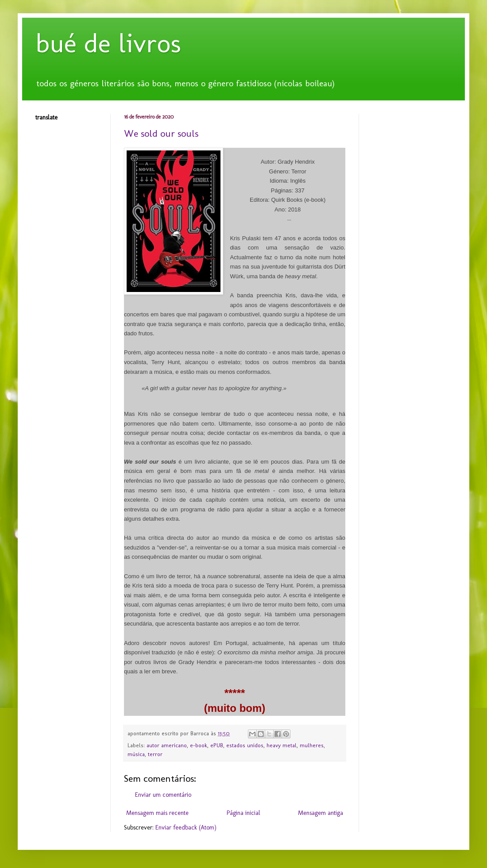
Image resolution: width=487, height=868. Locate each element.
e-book (199, 745)
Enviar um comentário (163, 795)
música (136, 754)
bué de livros (108, 43)
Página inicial (243, 813)
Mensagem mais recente (157, 813)
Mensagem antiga (321, 813)
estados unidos (245, 745)
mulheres (312, 745)
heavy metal (282, 745)
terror (155, 754)
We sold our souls (161, 133)
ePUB (217, 745)
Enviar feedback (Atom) (186, 828)
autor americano (167, 745)
